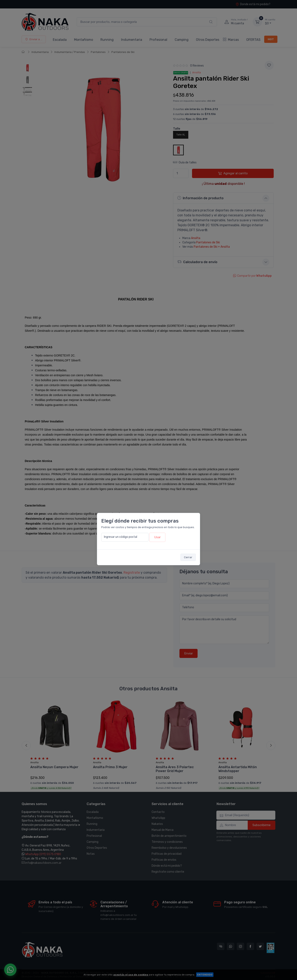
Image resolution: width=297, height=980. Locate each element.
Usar (157, 537)
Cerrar (188, 557)
